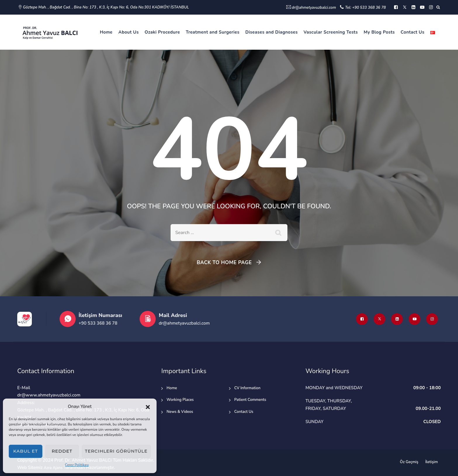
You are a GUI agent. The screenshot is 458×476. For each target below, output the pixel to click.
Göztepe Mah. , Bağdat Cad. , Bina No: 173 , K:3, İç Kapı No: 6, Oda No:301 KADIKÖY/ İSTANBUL (106, 7)
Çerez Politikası (77, 465)
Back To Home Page (224, 263)
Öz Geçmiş (409, 462)
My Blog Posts (379, 32)
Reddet (62, 451)
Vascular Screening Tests (331, 32)
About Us (129, 32)
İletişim (432, 462)
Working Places (180, 400)
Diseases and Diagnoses (272, 32)
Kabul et (25, 451)
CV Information (247, 388)
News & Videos (180, 412)
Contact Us (413, 32)
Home (106, 32)
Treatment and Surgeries (213, 32)
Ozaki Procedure (162, 32)
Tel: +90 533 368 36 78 (365, 8)
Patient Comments (250, 400)
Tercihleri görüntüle (116, 451)
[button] (148, 407)
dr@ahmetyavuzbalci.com (314, 8)
